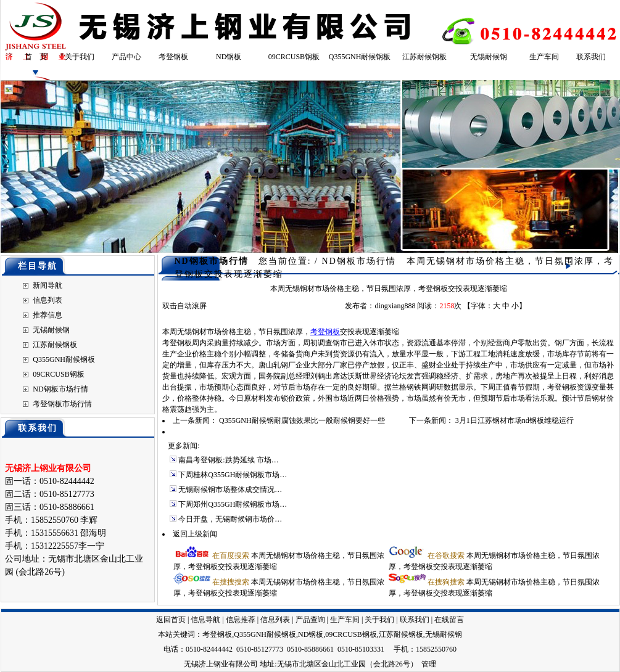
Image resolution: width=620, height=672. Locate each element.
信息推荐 (241, 620)
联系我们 (591, 57)
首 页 (36, 57)
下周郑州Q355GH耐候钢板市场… (233, 504)
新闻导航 (48, 285)
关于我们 (80, 57)
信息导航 (205, 620)
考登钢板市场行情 (62, 404)
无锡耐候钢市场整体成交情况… (230, 490)
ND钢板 (229, 57)
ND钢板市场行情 (60, 389)
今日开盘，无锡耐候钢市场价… (230, 519)
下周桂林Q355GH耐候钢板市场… (233, 475)
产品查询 (310, 620)
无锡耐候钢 (489, 57)
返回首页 (171, 620)
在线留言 (449, 620)
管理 (429, 664)
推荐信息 (48, 315)
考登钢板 (173, 57)
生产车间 (544, 57)
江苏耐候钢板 (424, 57)
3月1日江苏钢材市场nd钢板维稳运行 (515, 420)
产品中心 (126, 57)
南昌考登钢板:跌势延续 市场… (228, 460)
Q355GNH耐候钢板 (360, 57)
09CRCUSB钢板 (294, 57)
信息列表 (48, 300)
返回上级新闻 (195, 534)
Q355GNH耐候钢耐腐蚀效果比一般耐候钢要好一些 (302, 420)
